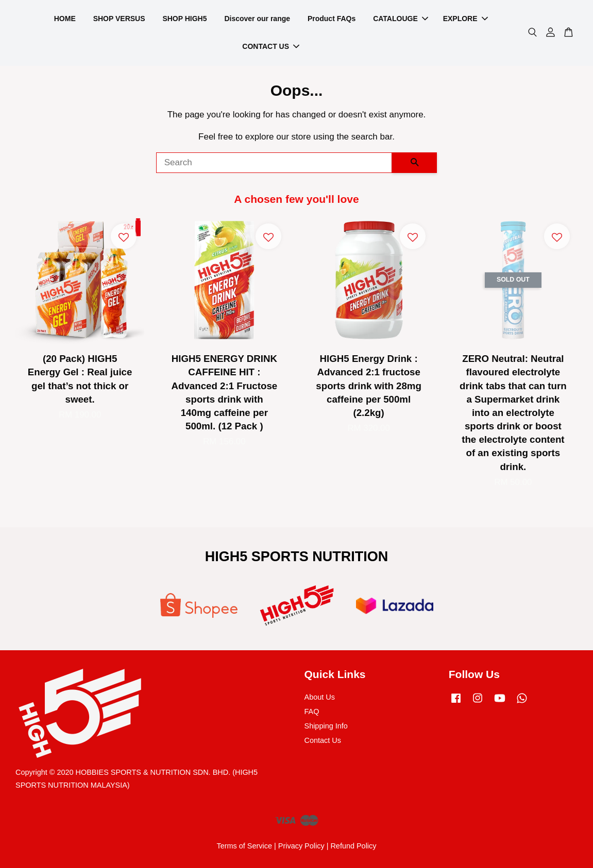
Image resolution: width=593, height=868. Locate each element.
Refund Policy (353, 846)
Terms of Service (244, 846)
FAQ (312, 711)
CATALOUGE (401, 19)
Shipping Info (326, 726)
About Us (320, 697)
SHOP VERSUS (119, 19)
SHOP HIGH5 (184, 19)
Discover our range (257, 19)
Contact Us (323, 740)
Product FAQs (332, 19)
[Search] (274, 163)
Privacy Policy (301, 846)
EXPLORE (465, 19)
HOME (65, 19)
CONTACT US (271, 46)
